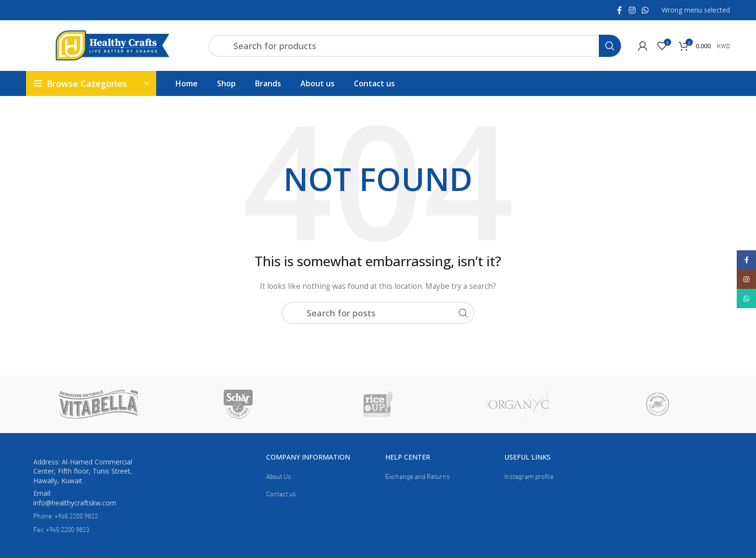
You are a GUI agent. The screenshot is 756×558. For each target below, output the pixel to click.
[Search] (415, 46)
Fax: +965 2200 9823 (61, 529)
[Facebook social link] (620, 10)
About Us (279, 476)
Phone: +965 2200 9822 (66, 515)
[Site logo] (112, 44)
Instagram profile (529, 476)
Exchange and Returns (418, 476)
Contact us (281, 493)
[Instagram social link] (632, 10)
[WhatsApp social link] (645, 10)
